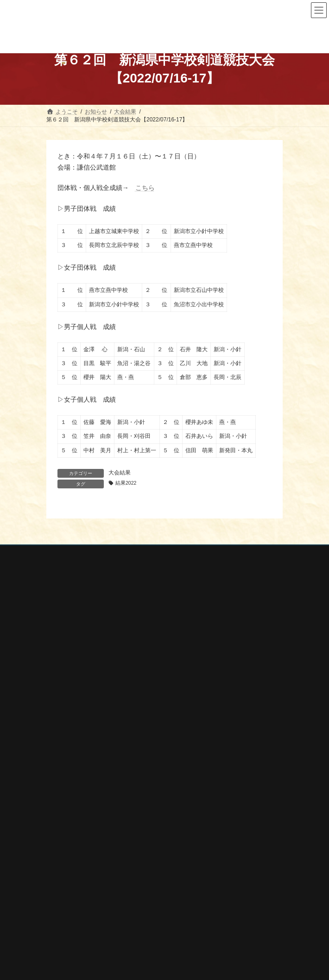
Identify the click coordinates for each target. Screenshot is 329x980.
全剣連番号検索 (74, 864)
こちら (145, 188)
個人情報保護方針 (69, 554)
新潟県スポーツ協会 (80, 889)
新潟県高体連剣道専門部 (85, 926)
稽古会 (60, 801)
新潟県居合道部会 (77, 914)
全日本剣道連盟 (74, 877)
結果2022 (126, 483)
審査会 (60, 768)
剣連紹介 (63, 833)
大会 (57, 752)
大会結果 (120, 473)
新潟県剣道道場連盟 (80, 901)
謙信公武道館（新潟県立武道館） (96, 938)
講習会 (60, 784)
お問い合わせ (63, 571)
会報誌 (60, 817)
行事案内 (63, 736)
